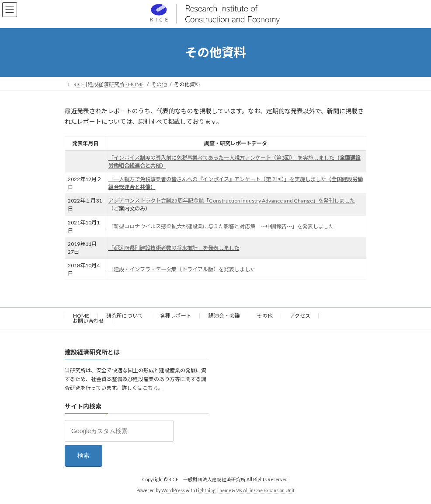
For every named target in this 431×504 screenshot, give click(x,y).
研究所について (125, 316)
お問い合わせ (88, 321)
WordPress (173, 491)
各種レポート (176, 316)
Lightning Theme (214, 491)
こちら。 (153, 388)
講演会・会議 (224, 316)
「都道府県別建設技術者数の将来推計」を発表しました (174, 248)
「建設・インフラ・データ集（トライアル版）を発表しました (182, 269)
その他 (265, 316)
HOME (81, 316)
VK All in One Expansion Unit (265, 491)
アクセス (300, 316)
